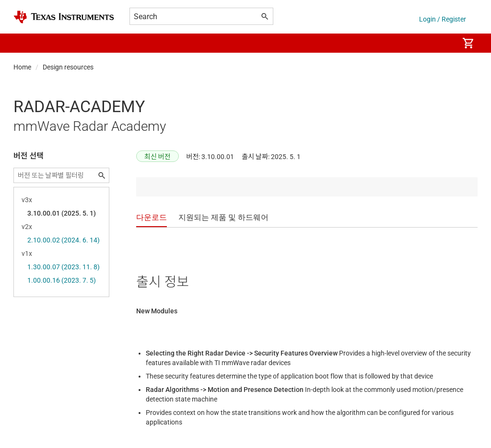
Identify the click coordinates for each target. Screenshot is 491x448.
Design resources (68, 67)
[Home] (64, 17)
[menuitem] (441, 43)
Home (22, 67)
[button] (23, 43)
